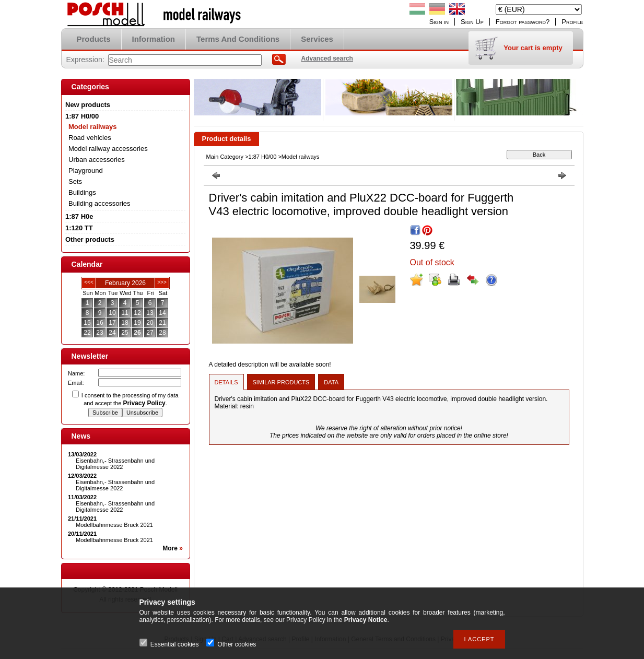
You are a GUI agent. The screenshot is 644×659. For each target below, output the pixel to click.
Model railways (92, 127)
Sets (75, 181)
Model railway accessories (108, 149)
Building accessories (99, 203)
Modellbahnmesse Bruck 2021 (114, 525)
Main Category (225, 157)
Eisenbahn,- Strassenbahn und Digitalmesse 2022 (115, 464)
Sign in (439, 22)
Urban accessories (97, 160)
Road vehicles (90, 138)
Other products (90, 239)
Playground (86, 170)
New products (88, 105)
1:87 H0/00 (263, 157)
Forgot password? (523, 22)
